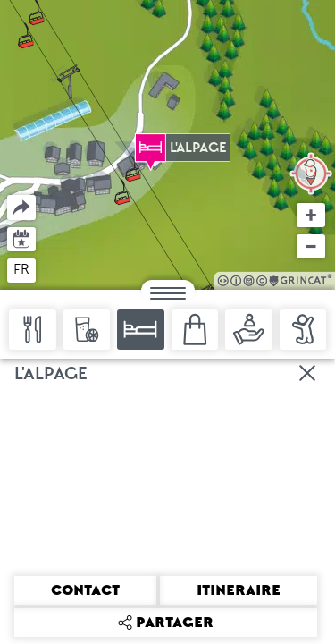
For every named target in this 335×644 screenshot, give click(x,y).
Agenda (22, 237)
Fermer (308, 373)
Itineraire (239, 590)
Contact (85, 590)
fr (21, 269)
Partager (8, 195)
